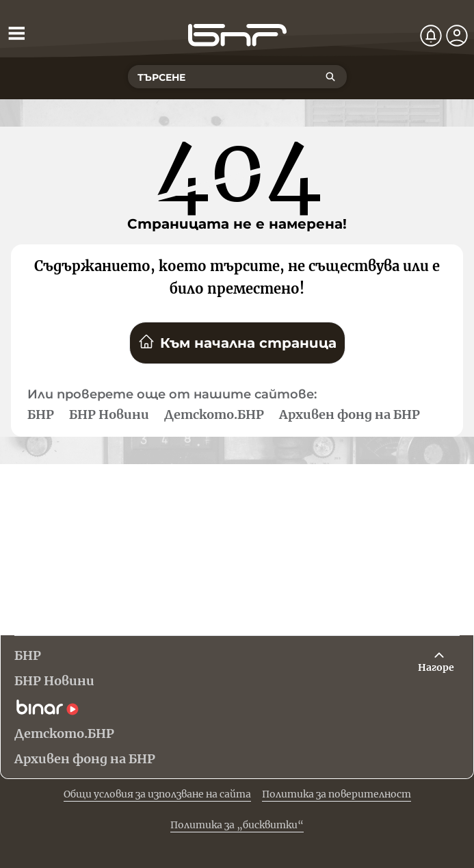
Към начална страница (237, 342)
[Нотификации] (431, 36)
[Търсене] (330, 77)
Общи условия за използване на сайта (157, 794)
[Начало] (237, 35)
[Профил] (457, 36)
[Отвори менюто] (16, 33)
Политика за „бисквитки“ (237, 825)
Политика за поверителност (337, 794)
